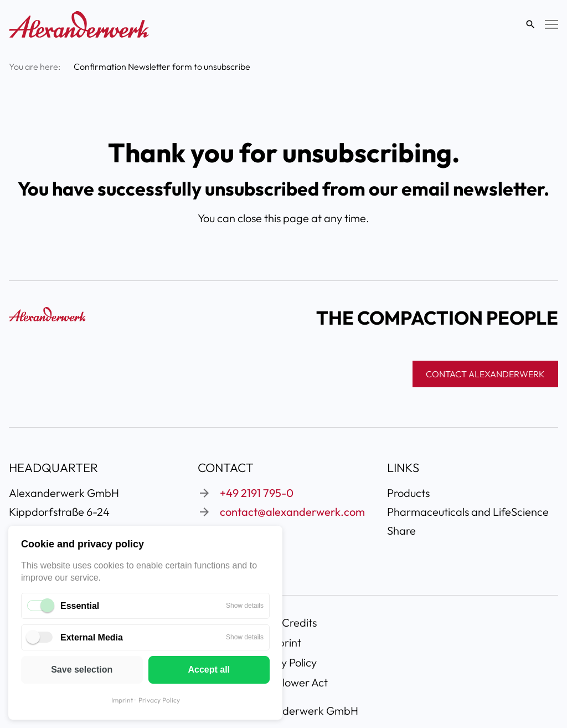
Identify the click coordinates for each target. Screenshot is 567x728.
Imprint (122, 700)
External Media (92, 637)
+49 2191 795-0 (257, 493)
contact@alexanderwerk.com (292, 512)
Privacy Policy (159, 700)
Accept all (209, 670)
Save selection (82, 670)
